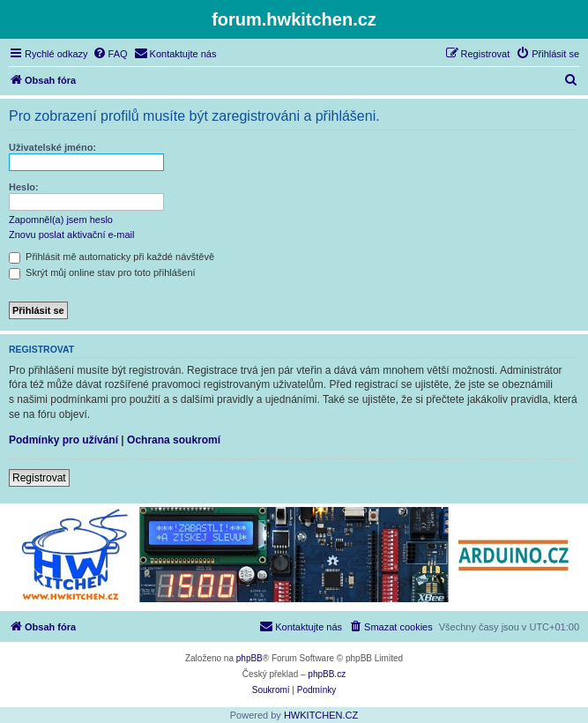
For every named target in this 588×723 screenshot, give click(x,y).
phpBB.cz (327, 674)
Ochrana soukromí (174, 440)
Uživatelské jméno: (52, 147)
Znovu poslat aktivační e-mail (71, 235)
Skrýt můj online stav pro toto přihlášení (102, 272)
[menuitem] (110, 54)
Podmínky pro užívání (63, 440)
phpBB (249, 658)
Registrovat (39, 478)
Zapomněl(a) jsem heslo (61, 220)
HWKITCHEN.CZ (321, 715)
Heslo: (24, 187)
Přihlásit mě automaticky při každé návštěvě (112, 257)
